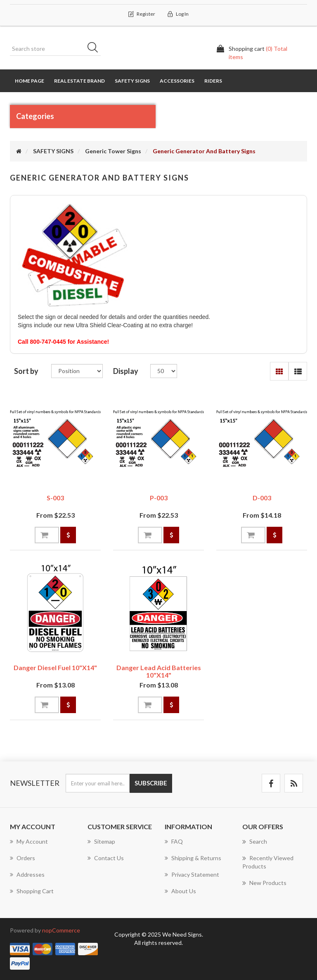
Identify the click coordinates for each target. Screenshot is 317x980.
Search (95, 49)
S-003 (55, 498)
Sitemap (101, 841)
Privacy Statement (192, 874)
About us (180, 891)
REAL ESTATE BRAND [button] (79, 81)
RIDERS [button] (213, 81)
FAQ (174, 841)
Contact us (106, 858)
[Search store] (55, 49)
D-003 (262, 498)
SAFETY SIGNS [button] (132, 81)
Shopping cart (32, 891)
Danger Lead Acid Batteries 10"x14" (159, 671)
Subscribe (151, 783)
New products (264, 883)
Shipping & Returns (193, 858)
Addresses (27, 874)
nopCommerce (61, 930)
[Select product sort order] (77, 371)
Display (126, 371)
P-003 (159, 498)
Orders (22, 858)
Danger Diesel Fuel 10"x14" (55, 667)
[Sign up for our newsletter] (98, 783)
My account (29, 841)
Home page (30, 81)
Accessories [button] (177, 81)
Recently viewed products (268, 862)
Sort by (26, 371)
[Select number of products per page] (164, 371)
